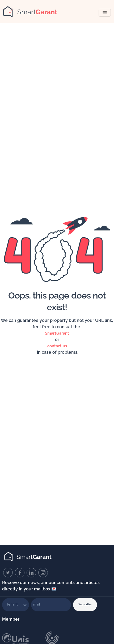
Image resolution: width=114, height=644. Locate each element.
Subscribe (85, 605)
